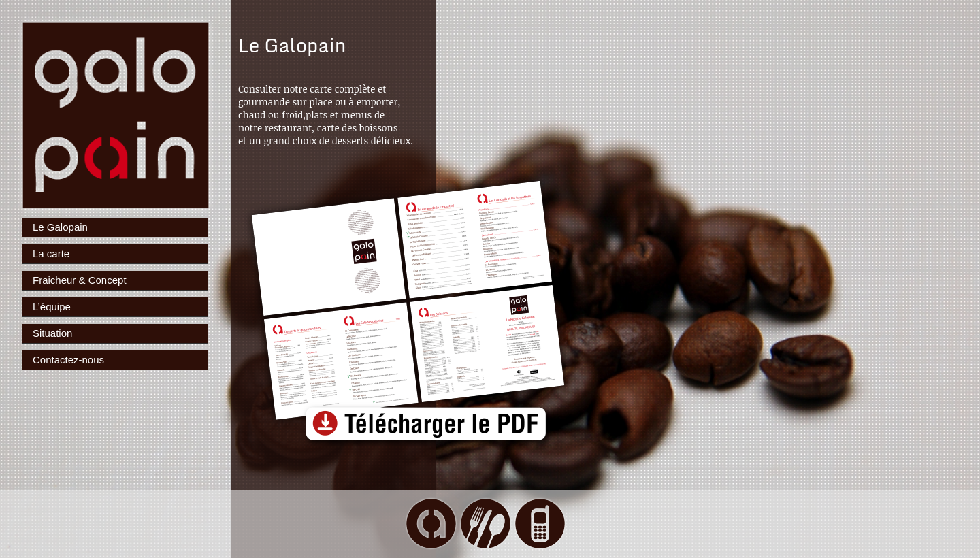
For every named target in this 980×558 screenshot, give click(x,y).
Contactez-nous (68, 360)
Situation (52, 333)
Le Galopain (60, 227)
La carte (51, 253)
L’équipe (52, 307)
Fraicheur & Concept (80, 280)
